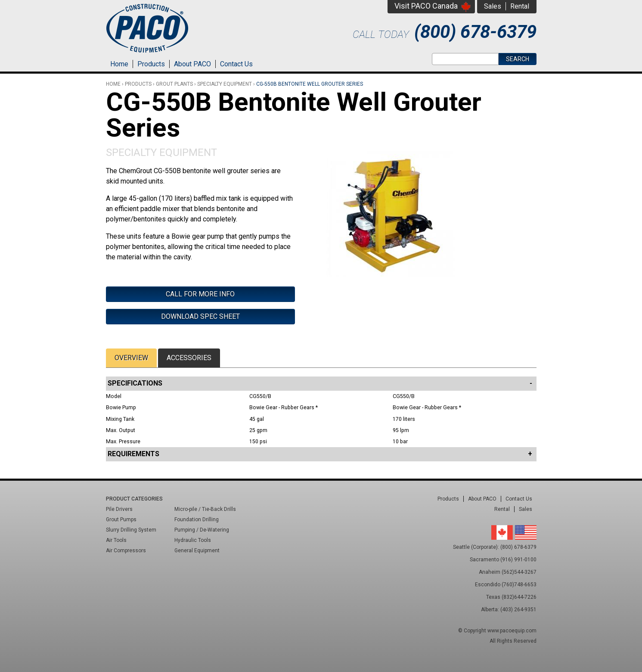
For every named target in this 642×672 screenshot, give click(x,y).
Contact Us (236, 64)
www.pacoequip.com (512, 631)
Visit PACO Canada (426, 6)
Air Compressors (126, 551)
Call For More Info (200, 294)
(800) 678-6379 (475, 32)
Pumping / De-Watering (202, 530)
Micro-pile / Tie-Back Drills (205, 509)
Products (151, 64)
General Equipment (197, 551)
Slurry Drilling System (131, 530)
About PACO (192, 64)
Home (119, 64)
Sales (493, 6)
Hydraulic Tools (193, 540)
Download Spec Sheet (200, 316)
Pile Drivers (119, 509)
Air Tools (116, 540)
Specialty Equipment (161, 152)
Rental (520, 6)
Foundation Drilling (197, 520)
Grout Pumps (121, 520)
